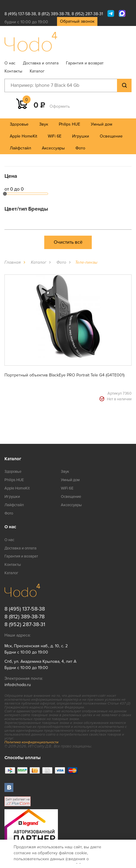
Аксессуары (53, 148)
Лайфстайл (20, 148)
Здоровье (19, 124)
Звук (44, 124)
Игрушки (81, 136)
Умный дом (102, 124)
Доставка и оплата (41, 63)
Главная (13, 262)
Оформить (60, 106)
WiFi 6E (55, 136)
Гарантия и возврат (85, 63)
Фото (80, 148)
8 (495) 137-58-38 (20, 14)
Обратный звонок (77, 21)
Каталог (37, 71)
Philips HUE (69, 124)
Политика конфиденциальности (31, 742)
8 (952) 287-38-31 (87, 14)
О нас (10, 63)
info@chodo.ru (18, 685)
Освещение (111, 136)
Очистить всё (68, 242)
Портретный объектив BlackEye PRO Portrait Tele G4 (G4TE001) (64, 375)
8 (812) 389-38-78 (54, 14)
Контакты (13, 71)
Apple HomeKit (23, 136)
